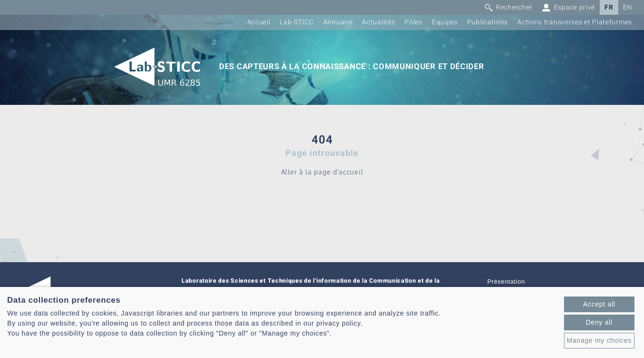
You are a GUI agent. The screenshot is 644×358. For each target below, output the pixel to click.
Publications (488, 22)
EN (628, 7)
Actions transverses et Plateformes (575, 22)
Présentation (506, 282)
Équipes (445, 22)
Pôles (413, 22)
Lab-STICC (297, 22)
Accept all (599, 304)
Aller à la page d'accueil (322, 172)
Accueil (259, 22)
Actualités (378, 22)
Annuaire (338, 22)
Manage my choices (599, 340)
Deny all (599, 322)
